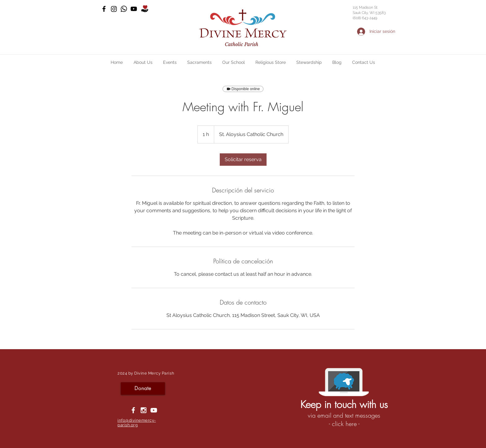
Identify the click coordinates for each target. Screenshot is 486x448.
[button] (143, 62)
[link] (243, 160)
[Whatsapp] (124, 9)
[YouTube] (134, 9)
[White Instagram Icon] (144, 410)
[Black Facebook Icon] (104, 9)
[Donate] (143, 389)
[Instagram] (114, 9)
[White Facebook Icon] (133, 410)
